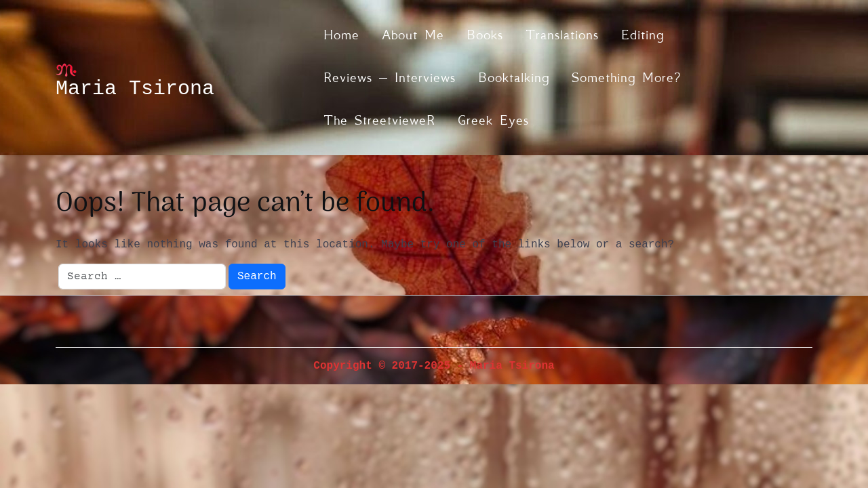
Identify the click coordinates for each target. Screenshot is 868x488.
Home (341, 35)
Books (485, 35)
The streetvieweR (379, 120)
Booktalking (514, 77)
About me (413, 35)
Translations (562, 35)
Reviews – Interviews (390, 77)
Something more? (626, 77)
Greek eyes (493, 120)
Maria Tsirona (135, 89)
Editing (643, 35)
